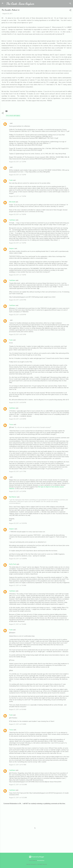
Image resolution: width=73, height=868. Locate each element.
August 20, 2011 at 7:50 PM (18, 214)
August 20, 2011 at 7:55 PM (18, 275)
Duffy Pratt (13, 564)
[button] (70, 10)
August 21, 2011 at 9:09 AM (18, 709)
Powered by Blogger (37, 857)
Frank (11, 180)
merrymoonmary (41, 860)
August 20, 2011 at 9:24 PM (18, 491)
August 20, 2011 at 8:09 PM (18, 315)
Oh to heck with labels (13, 116)
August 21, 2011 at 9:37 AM (18, 765)
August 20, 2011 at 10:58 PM (18, 559)
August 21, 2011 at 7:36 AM (18, 624)
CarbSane (12, 220)
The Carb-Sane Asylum (20, 4)
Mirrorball (12, 202)
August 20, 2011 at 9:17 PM (18, 472)
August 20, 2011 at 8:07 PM (18, 300)
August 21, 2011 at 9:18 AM (18, 724)
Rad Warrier (13, 497)
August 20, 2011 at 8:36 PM (18, 403)
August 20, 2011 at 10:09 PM (18, 523)
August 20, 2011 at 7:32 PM (18, 175)
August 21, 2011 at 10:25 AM (18, 785)
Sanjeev (12, 248)
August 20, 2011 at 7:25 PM (18, 162)
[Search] (70, 4)
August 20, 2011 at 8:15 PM (18, 334)
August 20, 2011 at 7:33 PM (18, 196)
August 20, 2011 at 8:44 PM (18, 419)
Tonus (11, 424)
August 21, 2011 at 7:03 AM (18, 585)
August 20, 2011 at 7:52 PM (18, 243)
